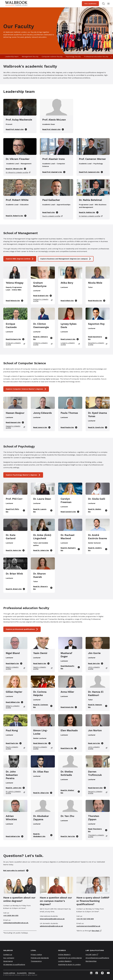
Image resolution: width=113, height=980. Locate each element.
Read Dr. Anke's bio (43, 550)
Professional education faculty (96, 57)
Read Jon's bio (96, 743)
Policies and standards (40, 958)
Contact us (8, 955)
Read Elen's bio (69, 748)
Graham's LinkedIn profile (43, 300)
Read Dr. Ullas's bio (43, 793)
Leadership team (12, 57)
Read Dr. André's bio (98, 549)
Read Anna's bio (69, 707)
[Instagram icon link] (102, 973)
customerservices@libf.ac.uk (88, 926)
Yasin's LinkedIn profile (43, 668)
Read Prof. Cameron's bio (91, 172)
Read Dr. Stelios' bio (70, 792)
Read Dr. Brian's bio (15, 589)
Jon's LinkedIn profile (98, 748)
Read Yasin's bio (41, 664)
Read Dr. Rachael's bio (70, 549)
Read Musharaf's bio (70, 667)
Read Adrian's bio (15, 836)
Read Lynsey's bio (70, 339)
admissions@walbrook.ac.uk (51, 926)
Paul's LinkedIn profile (52, 216)
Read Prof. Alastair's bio (54, 172)
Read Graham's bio (42, 296)
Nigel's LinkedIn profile (15, 668)
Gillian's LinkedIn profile (15, 707)
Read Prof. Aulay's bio (16, 129)
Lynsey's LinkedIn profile (70, 344)
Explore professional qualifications (22, 629)
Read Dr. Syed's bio (98, 427)
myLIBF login (91, 955)
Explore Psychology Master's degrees (23, 475)
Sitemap (32, 973)
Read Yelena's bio (14, 301)
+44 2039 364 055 (11, 916)
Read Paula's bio (69, 427)
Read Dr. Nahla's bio (89, 212)
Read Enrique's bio (15, 339)
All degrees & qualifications (14, 964)
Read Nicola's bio (97, 301)
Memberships (91, 961)
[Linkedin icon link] (91, 973)
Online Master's (64, 955)
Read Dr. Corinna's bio (43, 706)
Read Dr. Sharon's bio (43, 588)
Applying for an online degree (70, 958)
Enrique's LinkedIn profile (15, 344)
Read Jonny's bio (42, 427)
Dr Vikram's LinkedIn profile (18, 172)
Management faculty (30, 57)
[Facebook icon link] (97, 973)
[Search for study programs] (103, 4)
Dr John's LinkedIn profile (15, 792)
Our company (9, 958)
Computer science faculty (52, 57)
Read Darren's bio (97, 788)
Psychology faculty (73, 57)
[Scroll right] (111, 57)
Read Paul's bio (50, 212)
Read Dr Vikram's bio (16, 169)
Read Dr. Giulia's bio (98, 510)
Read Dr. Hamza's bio (98, 706)
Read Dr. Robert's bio (16, 216)
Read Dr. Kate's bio (15, 550)
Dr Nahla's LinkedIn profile (91, 216)
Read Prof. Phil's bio (15, 510)
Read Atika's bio (69, 301)
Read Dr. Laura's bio (43, 510)
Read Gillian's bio (14, 702)
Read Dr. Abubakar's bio (43, 835)
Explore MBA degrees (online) (20, 259)
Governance (8, 961)
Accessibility (22, 973)
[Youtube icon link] (108, 973)
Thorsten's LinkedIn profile (98, 836)
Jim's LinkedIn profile (98, 668)
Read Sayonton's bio (98, 338)
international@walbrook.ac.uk (52, 919)
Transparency (36, 961)
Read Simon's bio (42, 743)
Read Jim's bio (96, 664)
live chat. (96, 931)
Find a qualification (90, 4)
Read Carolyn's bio (70, 512)
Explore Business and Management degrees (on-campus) (66, 259)
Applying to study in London (69, 964)
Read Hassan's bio (15, 422)
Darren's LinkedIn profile (98, 792)
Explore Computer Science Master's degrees (26, 389)
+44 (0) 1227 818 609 (85, 919)
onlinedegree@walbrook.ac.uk (16, 923)
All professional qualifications (97, 958)
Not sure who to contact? (16, 871)
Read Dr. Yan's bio (69, 836)
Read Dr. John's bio (15, 788)
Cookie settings (9, 973)
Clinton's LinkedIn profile (43, 344)
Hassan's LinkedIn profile (15, 427)
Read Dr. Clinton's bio (43, 338)
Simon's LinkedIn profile (43, 748)
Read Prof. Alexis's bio (53, 129)
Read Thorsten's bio (98, 830)
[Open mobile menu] (108, 4)
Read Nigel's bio (14, 664)
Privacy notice (36, 955)
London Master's (65, 961)
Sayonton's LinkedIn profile (98, 344)
